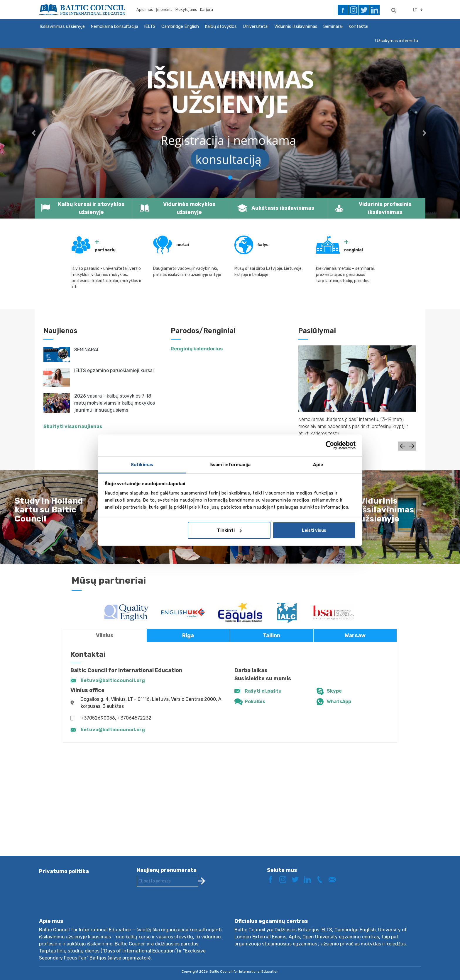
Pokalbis (255, 702)
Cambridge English (180, 26)
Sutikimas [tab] (142, 465)
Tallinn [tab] (272, 635)
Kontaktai (358, 26)
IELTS (150, 26)
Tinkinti (229, 530)
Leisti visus (314, 530)
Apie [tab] (318, 465)
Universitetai (256, 26)
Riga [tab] (188, 635)
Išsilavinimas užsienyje (62, 26)
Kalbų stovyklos (221, 26)
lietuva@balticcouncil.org (113, 680)
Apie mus (145, 10)
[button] (34, 133)
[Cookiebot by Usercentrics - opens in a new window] (330, 445)
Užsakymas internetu (396, 41)
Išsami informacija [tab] (230, 465)
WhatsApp (339, 702)
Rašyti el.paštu (263, 691)
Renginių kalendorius (197, 349)
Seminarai (333, 26)
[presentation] (181, 907)
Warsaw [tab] (355, 635)
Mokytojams (186, 10)
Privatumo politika (64, 871)
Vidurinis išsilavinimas (296, 26)
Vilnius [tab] (105, 635)
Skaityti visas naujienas (73, 426)
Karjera (207, 10)
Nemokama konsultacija (114, 26)
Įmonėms (164, 10)
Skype (334, 691)
